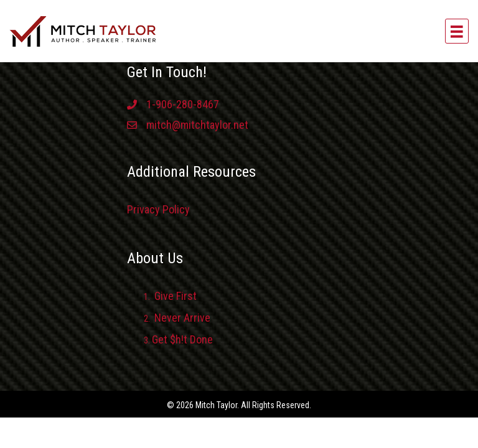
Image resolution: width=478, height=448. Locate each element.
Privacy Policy (158, 209)
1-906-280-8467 (183, 104)
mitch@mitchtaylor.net (197, 125)
